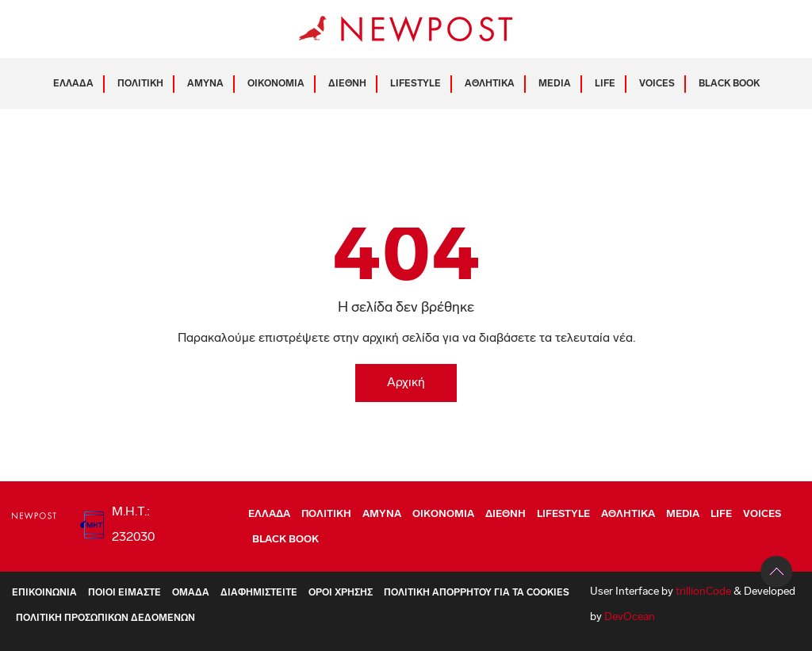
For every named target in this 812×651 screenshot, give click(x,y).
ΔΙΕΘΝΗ (347, 84)
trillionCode (703, 592)
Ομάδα (191, 593)
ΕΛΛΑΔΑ (73, 84)
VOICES (657, 84)
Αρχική (406, 383)
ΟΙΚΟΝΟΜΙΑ (276, 84)
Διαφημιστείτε (259, 593)
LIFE (605, 84)
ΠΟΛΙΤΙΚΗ (140, 84)
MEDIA (555, 84)
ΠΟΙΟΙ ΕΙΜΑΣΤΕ (124, 593)
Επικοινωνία (44, 593)
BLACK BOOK (729, 84)
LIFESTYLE (416, 84)
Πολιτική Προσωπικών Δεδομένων (105, 618)
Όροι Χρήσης (341, 593)
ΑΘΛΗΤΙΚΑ (490, 84)
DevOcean (630, 617)
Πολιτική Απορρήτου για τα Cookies (477, 593)
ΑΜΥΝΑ (205, 84)
